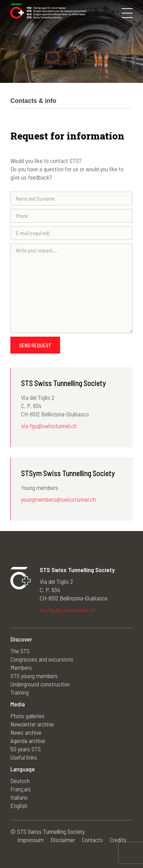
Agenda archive (28, 741)
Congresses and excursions (42, 659)
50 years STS (26, 749)
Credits (118, 840)
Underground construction (40, 684)
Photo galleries (27, 716)
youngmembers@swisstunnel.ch (58, 499)
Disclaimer (63, 840)
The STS (20, 651)
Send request (35, 345)
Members (21, 667)
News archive (26, 732)
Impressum (30, 840)
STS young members (34, 676)
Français (21, 789)
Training (20, 692)
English (19, 806)
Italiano (19, 797)
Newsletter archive (32, 724)
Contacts (92, 840)
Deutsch (20, 781)
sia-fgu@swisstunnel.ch (49, 426)
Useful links (24, 757)
